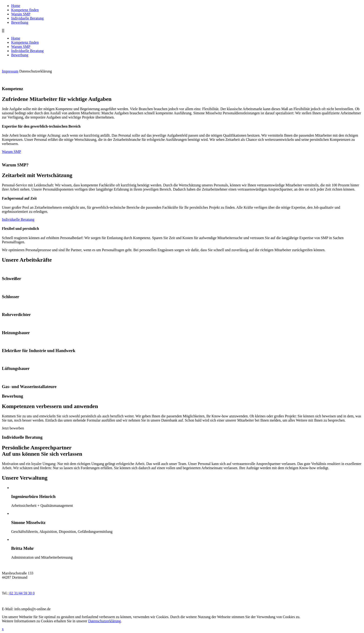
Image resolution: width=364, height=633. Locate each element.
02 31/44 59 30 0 (22, 593)
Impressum (10, 71)
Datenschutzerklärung (36, 71)
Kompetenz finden (25, 10)
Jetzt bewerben (13, 428)
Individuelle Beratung (27, 18)
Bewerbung (20, 22)
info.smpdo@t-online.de (32, 609)
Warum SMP (21, 14)
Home (16, 6)
